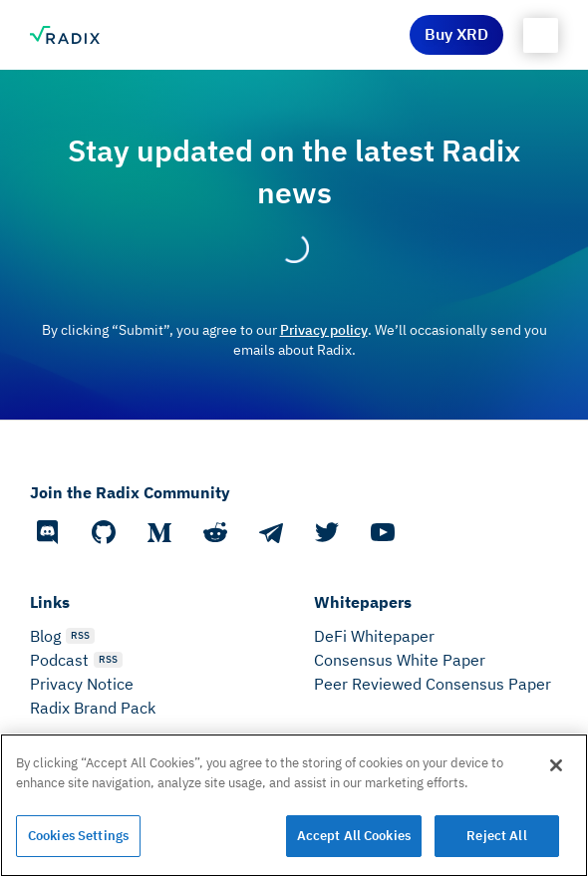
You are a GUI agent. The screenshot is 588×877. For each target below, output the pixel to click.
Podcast (59, 660)
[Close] (556, 765)
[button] (541, 35)
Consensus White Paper (400, 660)
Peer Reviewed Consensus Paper (433, 684)
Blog (45, 636)
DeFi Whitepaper (374, 636)
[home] (65, 35)
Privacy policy (324, 330)
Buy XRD (456, 34)
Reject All (496, 836)
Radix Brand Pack (93, 708)
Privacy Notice (82, 684)
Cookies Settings (78, 836)
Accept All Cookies (354, 836)
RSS (80, 635)
